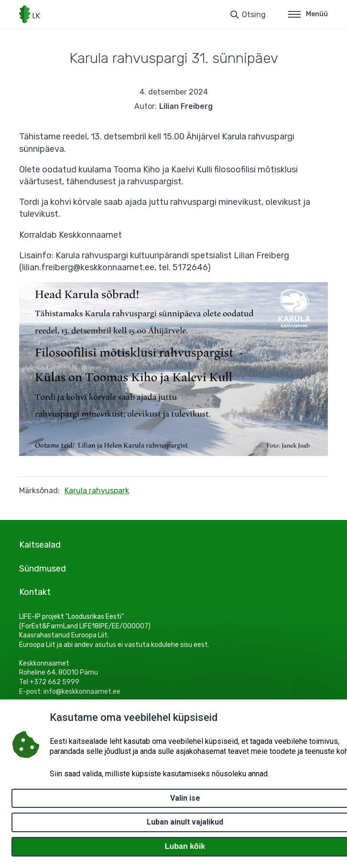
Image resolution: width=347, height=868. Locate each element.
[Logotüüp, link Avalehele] (30, 14)
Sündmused (43, 569)
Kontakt (35, 592)
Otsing (254, 15)
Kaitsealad (40, 545)
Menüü (308, 14)
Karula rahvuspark (97, 491)
